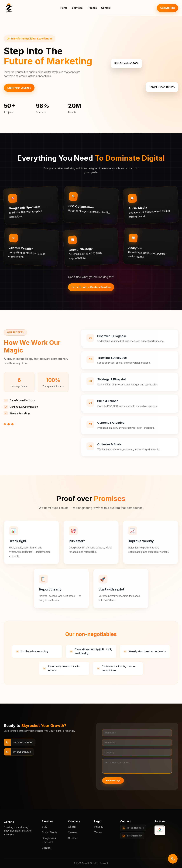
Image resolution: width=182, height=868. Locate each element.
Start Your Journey (19, 88)
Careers (73, 832)
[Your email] (137, 743)
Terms (98, 832)
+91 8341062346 (133, 828)
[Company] (137, 752)
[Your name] (137, 733)
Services (77, 8)
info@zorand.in (132, 836)
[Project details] (137, 766)
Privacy (99, 827)
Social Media (49, 832)
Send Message (113, 781)
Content (47, 848)
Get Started (167, 8)
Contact (106, 8)
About (72, 827)
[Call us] (173, 859)
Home (64, 8)
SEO (44, 827)
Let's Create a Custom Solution (91, 287)
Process (92, 8)
